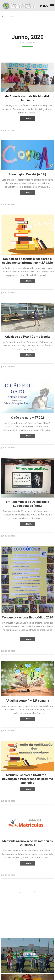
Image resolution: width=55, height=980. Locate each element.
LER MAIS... (27, 118)
